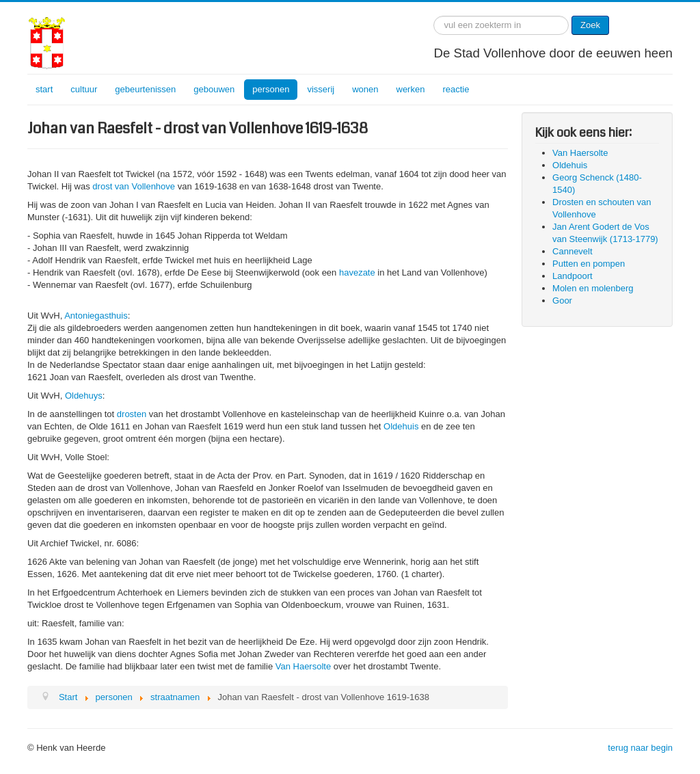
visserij (321, 89)
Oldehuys (84, 396)
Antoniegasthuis (96, 316)
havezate (357, 272)
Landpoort (573, 276)
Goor (562, 301)
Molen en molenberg (593, 288)
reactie (456, 89)
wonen (365, 89)
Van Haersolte (303, 666)
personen (271, 89)
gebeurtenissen (145, 89)
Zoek (590, 25)
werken (411, 89)
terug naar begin (640, 748)
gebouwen (214, 89)
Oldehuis (401, 426)
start (44, 89)
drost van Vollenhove (134, 186)
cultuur (84, 89)
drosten (132, 414)
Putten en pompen (589, 264)
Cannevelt (573, 251)
